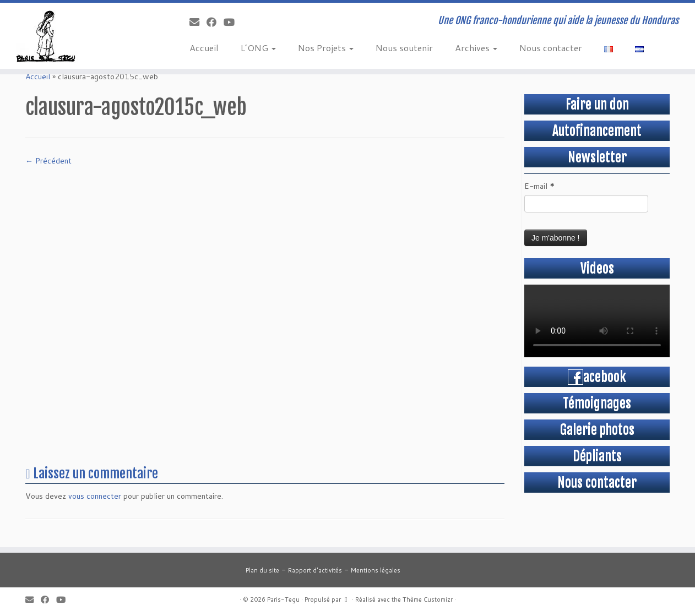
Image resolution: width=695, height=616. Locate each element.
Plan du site (262, 570)
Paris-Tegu (283, 599)
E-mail (539, 186)
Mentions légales (376, 570)
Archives (476, 48)
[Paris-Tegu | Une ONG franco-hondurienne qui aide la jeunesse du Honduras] (80, 36)
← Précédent (48, 161)
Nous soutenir (404, 48)
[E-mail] (198, 22)
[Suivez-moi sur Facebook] (215, 22)
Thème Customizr (428, 599)
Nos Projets (326, 48)
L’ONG (258, 48)
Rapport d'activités (315, 570)
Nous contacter (551, 48)
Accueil (204, 48)
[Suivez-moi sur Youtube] (233, 22)
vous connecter (95, 496)
